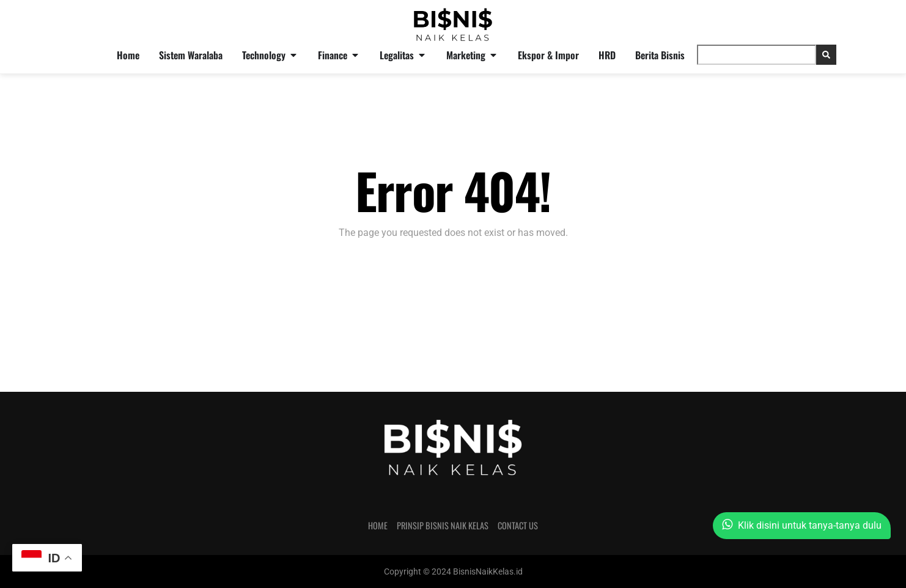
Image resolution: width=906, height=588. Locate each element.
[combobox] (757, 55)
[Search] (826, 55)
